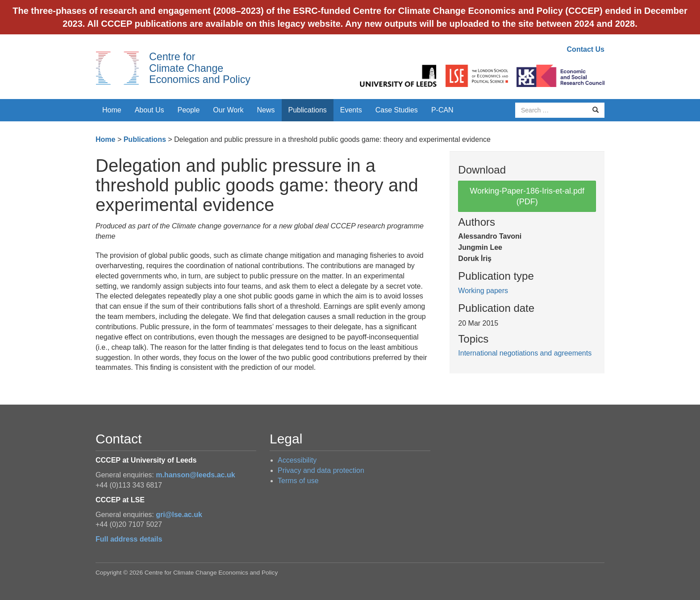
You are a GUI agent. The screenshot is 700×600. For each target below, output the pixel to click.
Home (112, 110)
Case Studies (397, 110)
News (266, 110)
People (189, 110)
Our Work (228, 110)
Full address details (129, 539)
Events (351, 110)
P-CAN (442, 110)
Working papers (483, 291)
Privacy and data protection (321, 470)
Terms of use (298, 481)
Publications (308, 110)
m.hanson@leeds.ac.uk (195, 475)
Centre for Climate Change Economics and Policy (200, 68)
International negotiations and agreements (525, 353)
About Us (150, 110)
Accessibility (297, 460)
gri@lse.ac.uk (179, 515)
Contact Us (586, 49)
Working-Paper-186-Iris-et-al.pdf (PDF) (527, 196)
